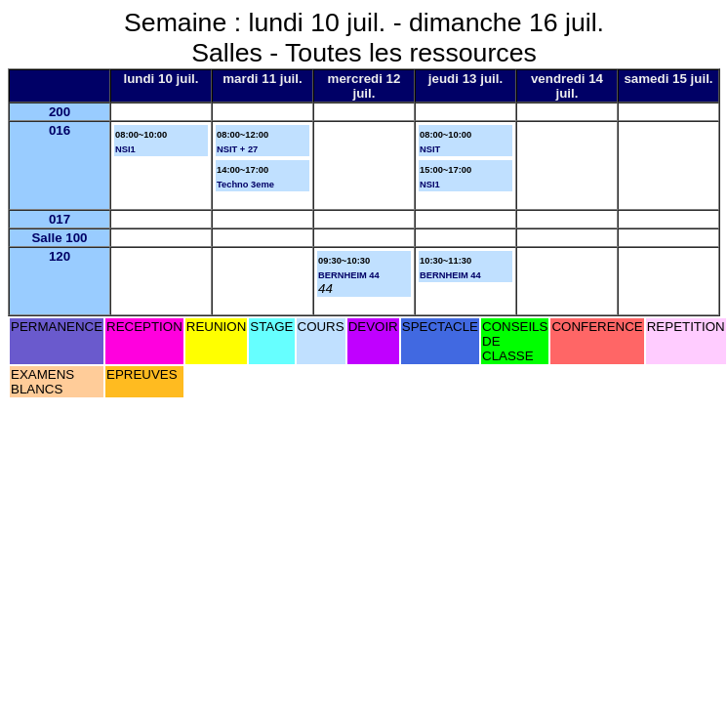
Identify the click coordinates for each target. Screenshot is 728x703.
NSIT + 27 (237, 149)
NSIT (430, 149)
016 (60, 130)
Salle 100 (59, 238)
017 (60, 219)
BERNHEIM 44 (349, 275)
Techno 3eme (245, 185)
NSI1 (125, 149)
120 (60, 256)
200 (60, 112)
